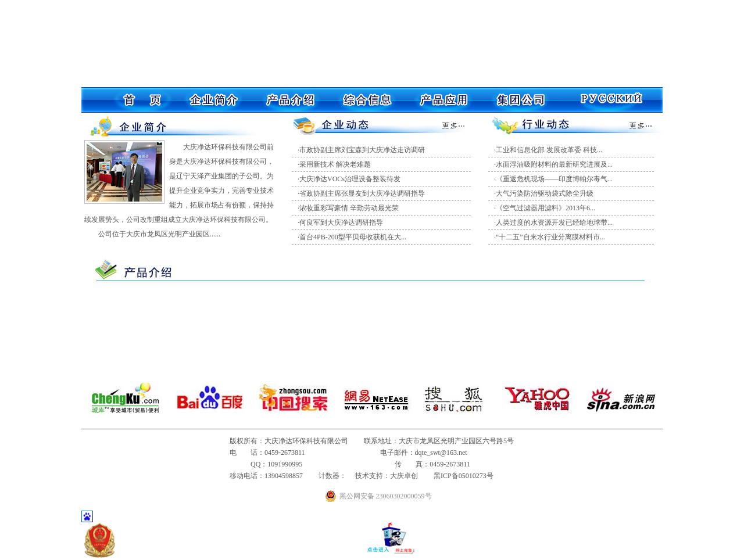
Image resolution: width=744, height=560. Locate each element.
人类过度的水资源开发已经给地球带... (554, 222)
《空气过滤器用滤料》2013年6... (546, 208)
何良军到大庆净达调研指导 (341, 222)
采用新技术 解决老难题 (335, 164)
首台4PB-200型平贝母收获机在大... (353, 237)
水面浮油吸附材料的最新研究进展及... (554, 164)
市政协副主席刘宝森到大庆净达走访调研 (362, 150)
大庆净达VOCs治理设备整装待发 (350, 179)
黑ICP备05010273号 (464, 476)
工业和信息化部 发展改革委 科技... (549, 150)
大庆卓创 (404, 476)
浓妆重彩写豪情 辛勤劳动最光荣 (349, 208)
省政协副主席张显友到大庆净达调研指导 (362, 193)
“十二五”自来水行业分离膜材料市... (550, 237)
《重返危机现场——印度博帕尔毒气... (554, 179)
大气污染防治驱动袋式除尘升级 (545, 193)
